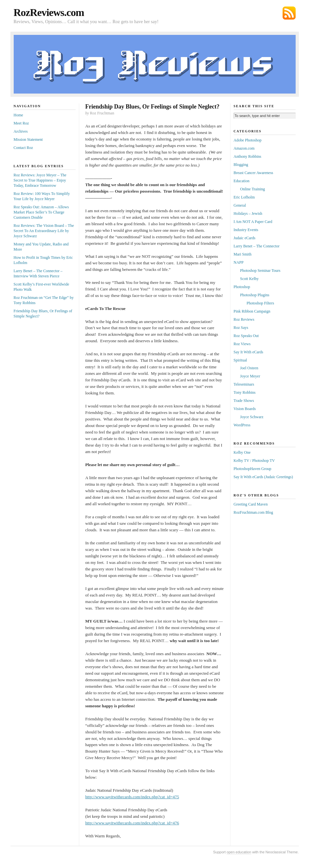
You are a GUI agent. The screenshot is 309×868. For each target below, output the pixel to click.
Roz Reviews (244, 319)
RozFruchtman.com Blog (253, 512)
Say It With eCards (249, 352)
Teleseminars (244, 384)
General (240, 205)
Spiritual (240, 360)
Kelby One (242, 452)
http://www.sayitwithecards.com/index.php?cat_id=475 (132, 797)
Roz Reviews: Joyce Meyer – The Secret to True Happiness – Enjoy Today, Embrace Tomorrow (40, 180)
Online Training (253, 189)
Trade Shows (244, 401)
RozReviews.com (49, 12)
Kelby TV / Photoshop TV (254, 461)
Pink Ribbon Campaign (252, 311)
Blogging (241, 165)
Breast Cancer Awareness (254, 173)
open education (239, 852)
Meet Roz (21, 123)
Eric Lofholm (244, 197)
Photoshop (242, 287)
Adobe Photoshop (248, 140)
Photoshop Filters (260, 303)
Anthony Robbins (248, 156)
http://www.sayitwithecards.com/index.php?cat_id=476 (132, 823)
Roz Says (241, 328)
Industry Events (246, 230)
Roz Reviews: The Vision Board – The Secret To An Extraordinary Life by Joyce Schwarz (44, 231)
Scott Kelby (250, 279)
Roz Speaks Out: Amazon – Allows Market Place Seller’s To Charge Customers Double (41, 212)
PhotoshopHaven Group (253, 469)
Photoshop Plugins (255, 295)
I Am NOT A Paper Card (253, 222)
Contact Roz (23, 148)
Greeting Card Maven (251, 504)
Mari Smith (243, 254)
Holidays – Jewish (248, 213)
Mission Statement (28, 140)
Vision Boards (245, 409)
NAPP (239, 262)
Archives (21, 131)
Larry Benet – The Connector (257, 246)
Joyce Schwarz (252, 417)
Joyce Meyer (250, 376)
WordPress (242, 425)
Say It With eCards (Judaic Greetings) (263, 477)
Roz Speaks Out (246, 336)
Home (18, 115)
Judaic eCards (245, 238)
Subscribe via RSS (289, 13)
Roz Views (242, 344)
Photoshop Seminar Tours (260, 271)
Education (242, 181)
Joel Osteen (249, 368)
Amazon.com (244, 148)
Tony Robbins (245, 392)
